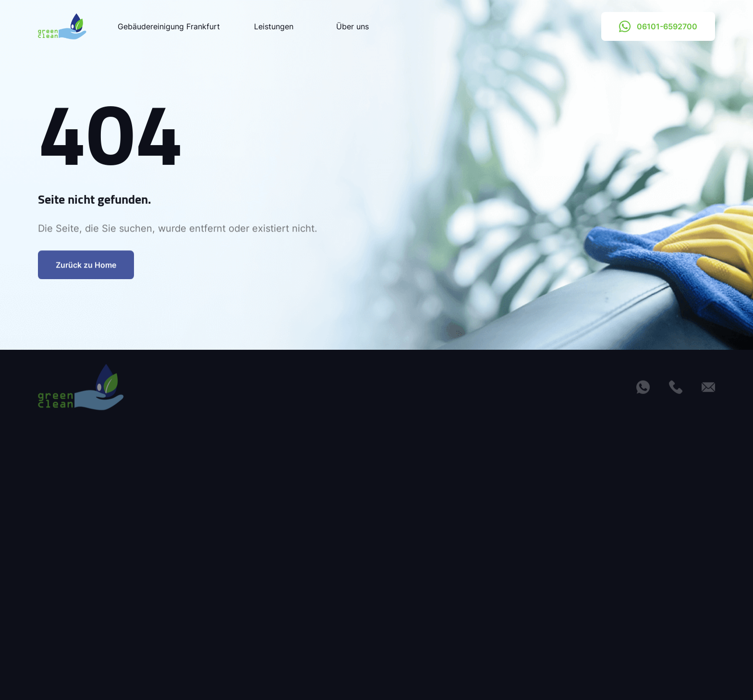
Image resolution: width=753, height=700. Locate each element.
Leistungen (278, 26)
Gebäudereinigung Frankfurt (169, 26)
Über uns (352, 26)
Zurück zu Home (86, 270)
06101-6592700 (658, 26)
